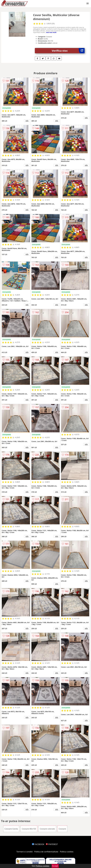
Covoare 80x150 (29, 829)
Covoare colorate (47, 829)
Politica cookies (67, 852)
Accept (55, 866)
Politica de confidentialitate (46, 852)
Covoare (62, 829)
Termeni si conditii (25, 852)
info (27, 121)
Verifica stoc (68, 51)
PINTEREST (52, 844)
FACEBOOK (38, 844)
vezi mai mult (51, 32)
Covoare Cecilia (11, 829)
